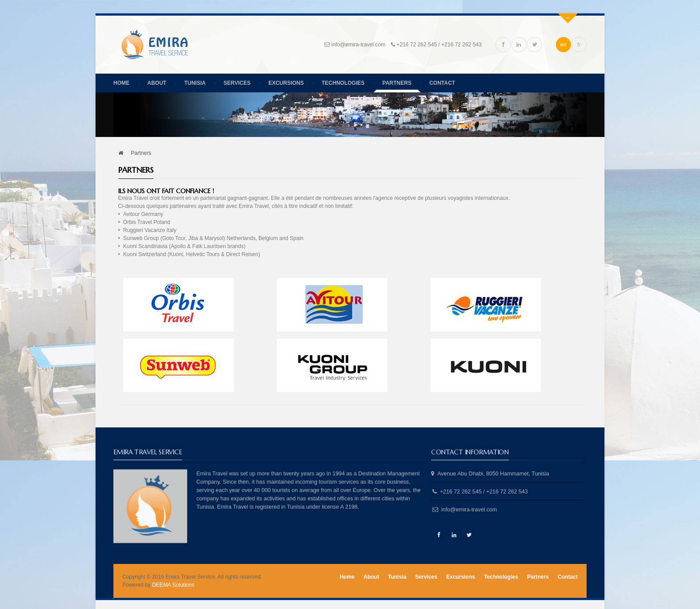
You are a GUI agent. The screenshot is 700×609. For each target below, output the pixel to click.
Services (237, 83)
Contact (442, 83)
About (157, 83)
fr (579, 45)
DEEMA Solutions (173, 585)
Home (121, 83)
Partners (397, 83)
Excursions (286, 83)
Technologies (343, 83)
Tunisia (195, 83)
